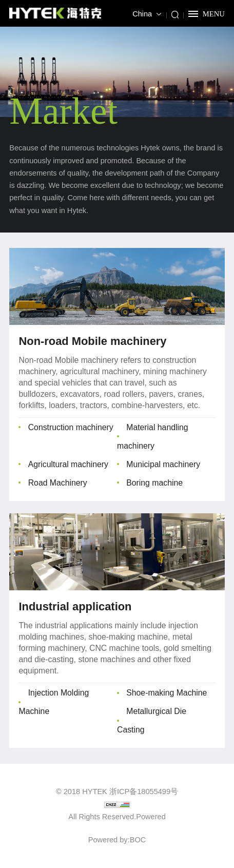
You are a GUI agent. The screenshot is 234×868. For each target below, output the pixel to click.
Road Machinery (58, 483)
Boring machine (154, 483)
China (142, 14)
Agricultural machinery (68, 464)
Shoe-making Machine (167, 693)
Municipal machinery (163, 464)
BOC (138, 840)
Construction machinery (71, 427)
